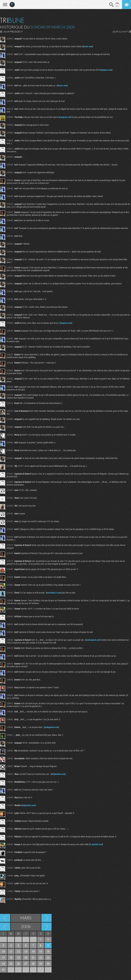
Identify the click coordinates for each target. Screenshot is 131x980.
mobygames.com (51, 727)
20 (26, 958)
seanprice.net (65, 117)
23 (48, 958)
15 (41, 951)
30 (48, 964)
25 (11, 964)
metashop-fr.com (54, 593)
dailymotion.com (58, 774)
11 (11, 951)
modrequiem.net (93, 640)
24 (3, 964)
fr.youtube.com (96, 844)
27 (26, 964)
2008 (26, 927)
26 (18, 964)
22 (41, 958)
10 (3, 951)
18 (11, 958)
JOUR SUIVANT (120, 32)
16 (48, 951)
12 (18, 951)
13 (26, 951)
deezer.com (88, 46)
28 (33, 964)
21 (33, 958)
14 (33, 951)
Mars (26, 918)
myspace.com (106, 70)
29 (41, 964)
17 (3, 958)
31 (3, 970)
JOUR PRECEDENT (13, 32)
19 (18, 958)
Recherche (111, 5)
